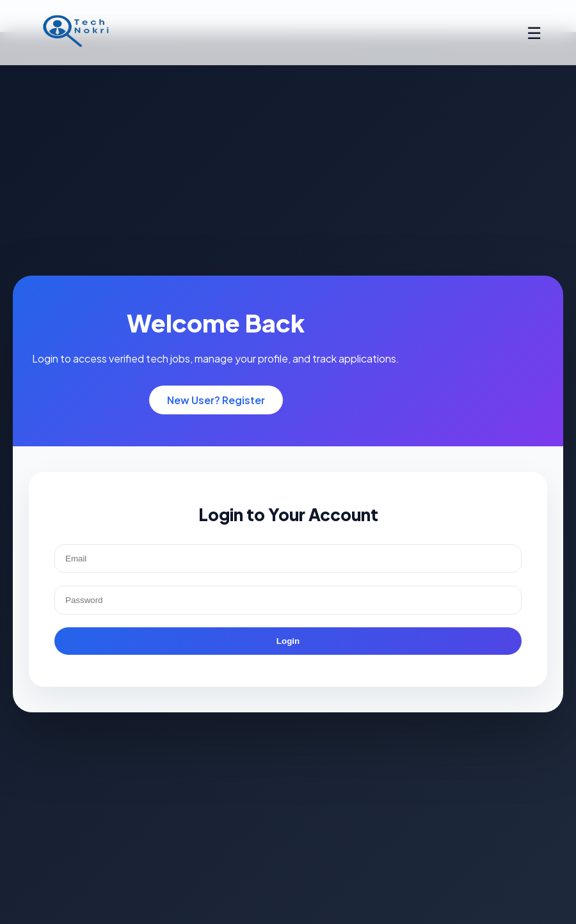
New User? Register (216, 400)
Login (288, 641)
